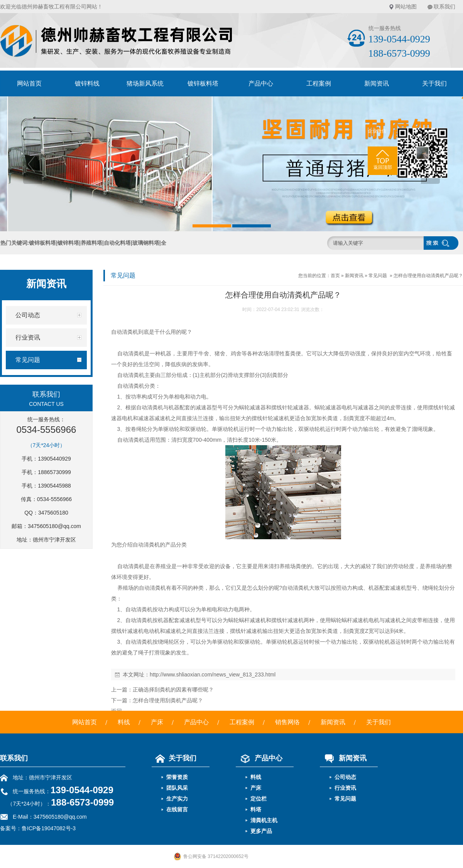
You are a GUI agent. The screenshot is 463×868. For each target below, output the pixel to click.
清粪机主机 (264, 820)
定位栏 (259, 799)
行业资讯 (345, 788)
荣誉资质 (177, 777)
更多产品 (261, 831)
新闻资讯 (377, 83)
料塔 (256, 809)
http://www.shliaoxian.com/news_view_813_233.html (213, 675)
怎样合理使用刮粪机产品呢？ (168, 700)
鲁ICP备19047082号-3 (49, 828)
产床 (157, 722)
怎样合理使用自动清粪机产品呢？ (428, 276)
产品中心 (261, 83)
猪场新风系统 (145, 83)
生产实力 (177, 799)
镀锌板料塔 (203, 83)
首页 (335, 276)
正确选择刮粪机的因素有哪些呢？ (173, 690)
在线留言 (177, 809)
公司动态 (345, 777)
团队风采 (177, 788)
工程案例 (319, 83)
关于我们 (379, 722)
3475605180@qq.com (54, 526)
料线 (124, 722)
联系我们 (444, 7)
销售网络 (287, 722)
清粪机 (130, 332)
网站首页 (29, 83)
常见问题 (378, 276)
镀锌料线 (87, 83)
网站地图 (406, 7)
